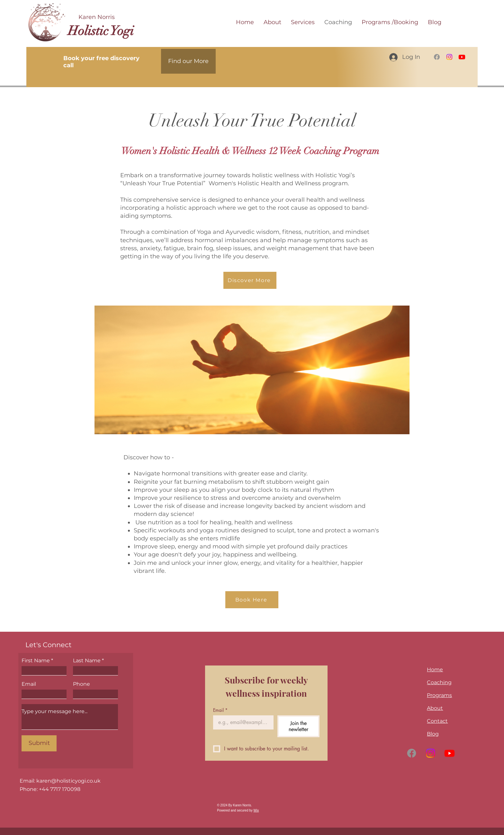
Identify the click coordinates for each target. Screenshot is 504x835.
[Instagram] (449, 57)
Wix (256, 810)
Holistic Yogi (101, 31)
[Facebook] (437, 57)
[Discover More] (250, 280)
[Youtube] (462, 57)
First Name (36, 661)
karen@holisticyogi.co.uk (68, 781)
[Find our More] (188, 61)
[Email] (241, 722)
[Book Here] (252, 600)
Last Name (87, 661)
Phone (81, 684)
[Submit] (39, 743)
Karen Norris (97, 17)
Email (29, 684)
